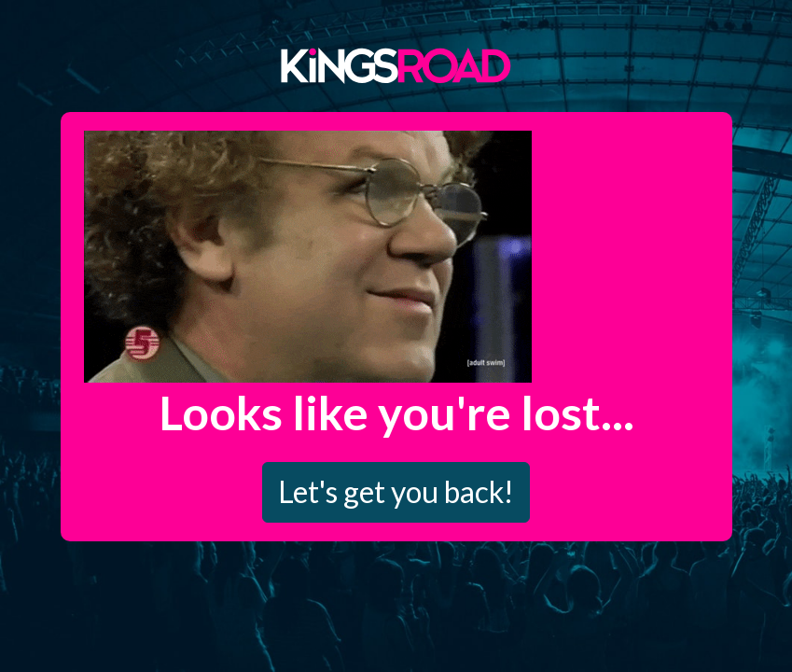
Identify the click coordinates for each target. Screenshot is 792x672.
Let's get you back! (396, 491)
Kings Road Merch (396, 64)
